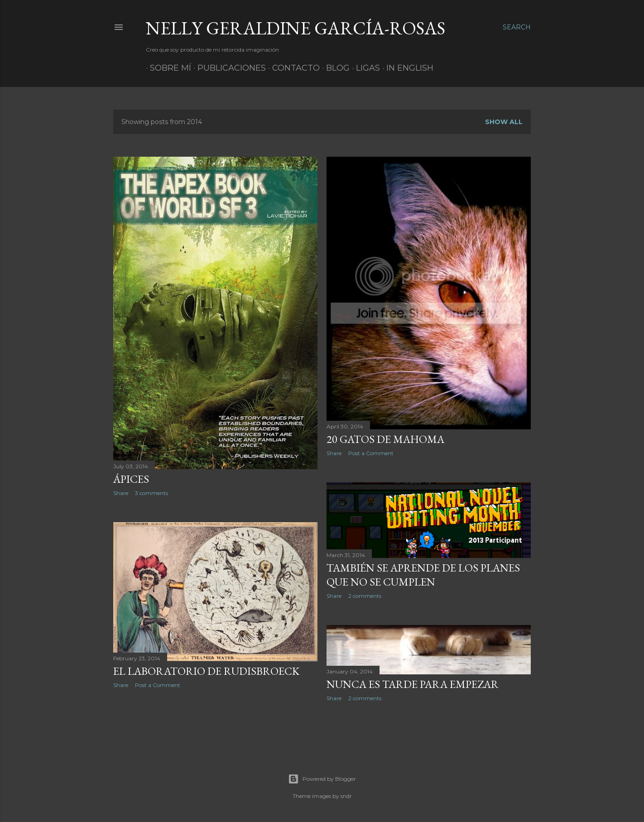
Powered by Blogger (322, 779)
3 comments (151, 493)
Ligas (364, 68)
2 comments (365, 596)
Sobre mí (166, 68)
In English (406, 68)
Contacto (292, 68)
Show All (504, 122)
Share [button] (121, 493)
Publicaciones (228, 68)
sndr (346, 796)
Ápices (131, 479)
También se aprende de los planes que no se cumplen (423, 575)
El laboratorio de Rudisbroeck (206, 671)
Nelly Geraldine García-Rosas (296, 28)
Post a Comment (371, 453)
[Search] (517, 27)
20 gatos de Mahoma (385, 439)
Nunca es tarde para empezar (413, 684)
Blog (334, 68)
